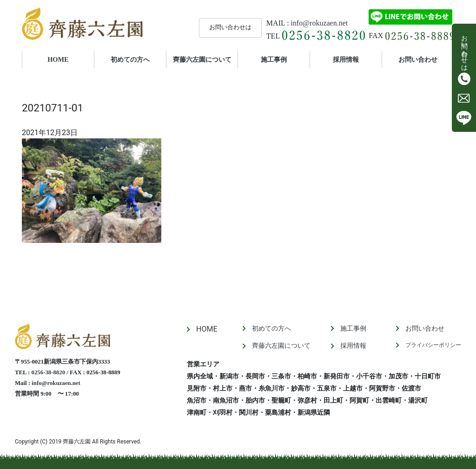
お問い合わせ (418, 59)
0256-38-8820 (49, 372)
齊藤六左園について (202, 59)
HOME (71, 59)
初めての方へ (130, 59)
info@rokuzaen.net (320, 23)
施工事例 (274, 59)
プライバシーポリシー (433, 345)
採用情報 (346, 59)
